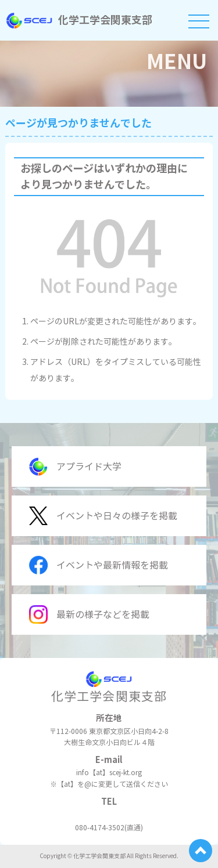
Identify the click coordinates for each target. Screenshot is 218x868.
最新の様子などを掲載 (89, 614)
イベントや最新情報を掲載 (99, 565)
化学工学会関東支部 (79, 20)
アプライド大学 (75, 466)
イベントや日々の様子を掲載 (103, 516)
